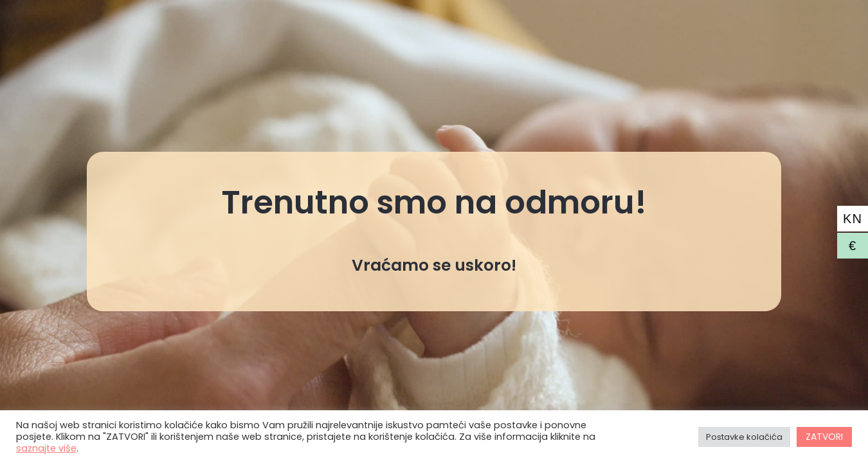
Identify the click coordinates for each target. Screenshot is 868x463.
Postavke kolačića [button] (744, 437)
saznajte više (46, 448)
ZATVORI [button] (824, 437)
